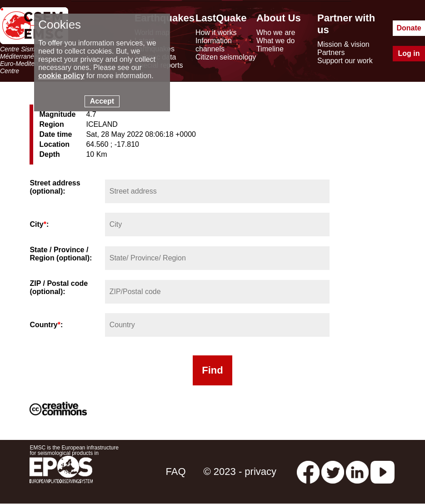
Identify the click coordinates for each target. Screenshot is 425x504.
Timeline (270, 49)
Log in (409, 53)
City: (39, 224)
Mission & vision (343, 44)
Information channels (214, 45)
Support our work (345, 61)
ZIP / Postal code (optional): (59, 287)
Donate (409, 28)
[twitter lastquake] (333, 472)
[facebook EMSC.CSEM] (308, 472)
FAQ (175, 472)
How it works (216, 32)
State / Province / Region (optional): (61, 254)
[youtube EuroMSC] (382, 472)
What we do (275, 41)
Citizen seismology (226, 57)
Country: (46, 325)
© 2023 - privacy (240, 472)
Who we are (276, 32)
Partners (331, 52)
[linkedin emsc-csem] (357, 472)
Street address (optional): (55, 187)
